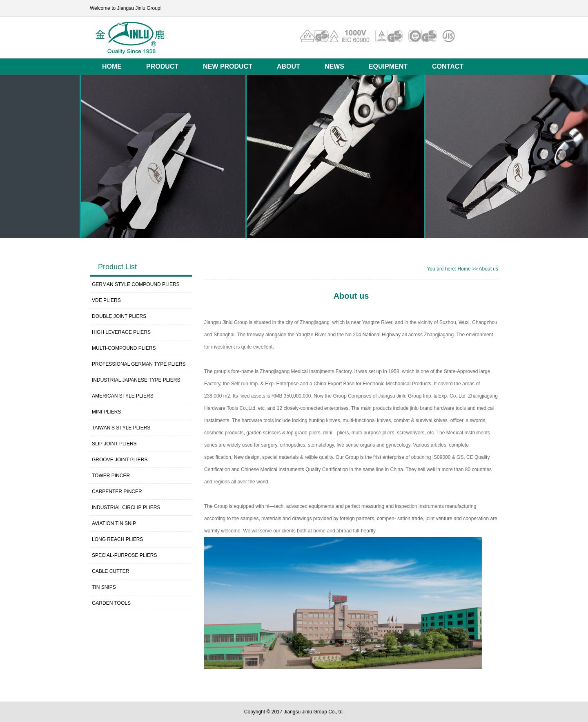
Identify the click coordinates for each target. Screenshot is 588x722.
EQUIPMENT (388, 66)
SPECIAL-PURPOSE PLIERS (124, 555)
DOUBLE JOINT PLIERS (119, 316)
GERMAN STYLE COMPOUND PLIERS (136, 284)
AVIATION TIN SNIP (114, 523)
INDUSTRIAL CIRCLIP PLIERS (126, 507)
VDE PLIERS (106, 300)
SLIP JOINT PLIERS (114, 444)
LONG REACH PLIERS (117, 539)
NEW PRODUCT (228, 66)
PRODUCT (162, 66)
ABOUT (288, 66)
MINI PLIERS (106, 412)
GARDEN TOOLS (111, 603)
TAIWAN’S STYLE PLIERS (121, 428)
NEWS (334, 66)
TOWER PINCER (111, 476)
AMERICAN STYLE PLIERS (123, 396)
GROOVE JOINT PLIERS (120, 460)
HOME (112, 66)
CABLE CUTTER (110, 571)
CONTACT (448, 66)
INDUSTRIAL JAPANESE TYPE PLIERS (136, 380)
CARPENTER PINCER (117, 492)
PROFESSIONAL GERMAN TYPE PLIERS (139, 364)
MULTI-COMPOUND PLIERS (124, 348)
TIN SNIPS (104, 587)
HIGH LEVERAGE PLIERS (121, 332)
